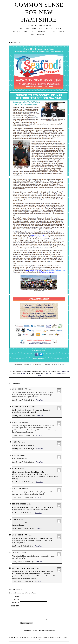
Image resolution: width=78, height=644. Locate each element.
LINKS (27, 29)
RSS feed (48, 373)
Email (17, 599)
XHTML (65, 638)
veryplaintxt (37, 638)
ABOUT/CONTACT (38, 29)
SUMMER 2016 (40, 32)
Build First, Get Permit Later (44, 630)
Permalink (39, 400)
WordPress (26, 638)
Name (17, 596)
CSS (39, 640)
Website (16, 603)
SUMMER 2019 (41, 35)
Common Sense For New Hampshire (39, 12)
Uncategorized (65, 371)
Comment (15, 606)
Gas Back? (28, 630)
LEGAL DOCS (52, 32)
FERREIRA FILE (28, 32)
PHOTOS (49, 29)
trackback (40, 375)
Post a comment (56, 373)
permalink (24, 373)
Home (20, 29)
